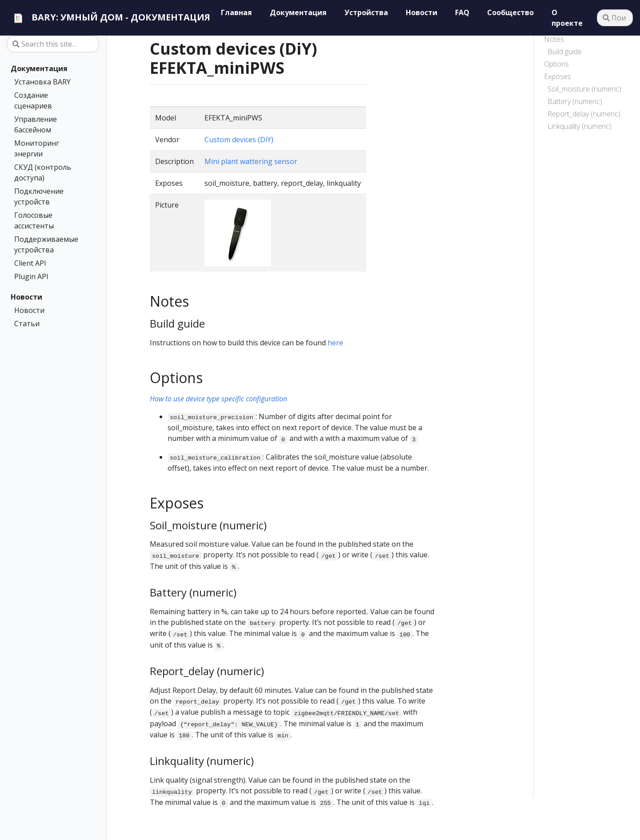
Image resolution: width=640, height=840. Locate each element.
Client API (30, 263)
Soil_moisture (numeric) (584, 89)
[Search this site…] (53, 44)
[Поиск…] (615, 18)
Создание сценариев (33, 100)
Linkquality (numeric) (580, 126)
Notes (554, 39)
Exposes (558, 76)
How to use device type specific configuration (218, 399)
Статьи (27, 324)
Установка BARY (42, 82)
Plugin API (31, 276)
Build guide (565, 52)
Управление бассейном (36, 124)
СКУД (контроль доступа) (43, 172)
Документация (39, 68)
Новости (26, 297)
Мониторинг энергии (37, 148)
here (335, 343)
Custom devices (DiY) (239, 140)
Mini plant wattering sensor (251, 161)
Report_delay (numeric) (584, 114)
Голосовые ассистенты (34, 220)
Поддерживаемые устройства (46, 244)
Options (556, 64)
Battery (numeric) (575, 101)
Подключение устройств (39, 196)
